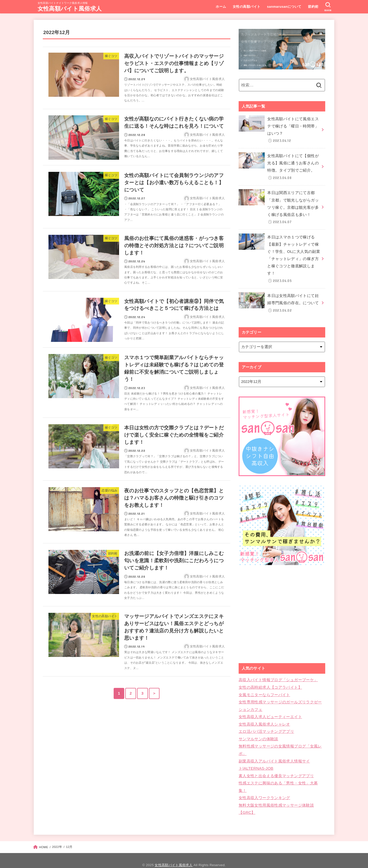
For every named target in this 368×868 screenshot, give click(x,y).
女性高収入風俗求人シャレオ (264, 718)
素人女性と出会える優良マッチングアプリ (276, 768)
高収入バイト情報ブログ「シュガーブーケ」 (278, 676)
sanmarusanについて (284, 7)
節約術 (313, 7)
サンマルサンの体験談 (258, 732)
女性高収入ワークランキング (264, 789)
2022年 (57, 838)
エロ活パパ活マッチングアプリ (266, 725)
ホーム (221, 7)
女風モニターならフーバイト (264, 690)
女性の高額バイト (246, 7)
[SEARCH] (328, 7)
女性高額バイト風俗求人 (70, 9)
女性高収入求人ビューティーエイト (270, 711)
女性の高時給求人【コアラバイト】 (270, 682)
